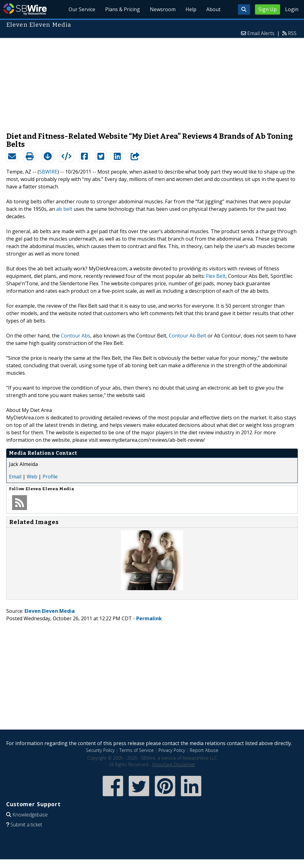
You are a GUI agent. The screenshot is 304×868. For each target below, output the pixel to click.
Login (292, 9)
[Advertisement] (152, 82)
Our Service (82, 9)
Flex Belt (216, 276)
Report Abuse (204, 750)
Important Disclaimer (174, 764)
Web (32, 477)
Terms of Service (137, 750)
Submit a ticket (26, 825)
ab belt (64, 209)
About (213, 9)
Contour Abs (76, 336)
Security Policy (100, 750)
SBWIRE (48, 172)
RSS (292, 33)
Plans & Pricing (123, 9)
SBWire (25, 9)
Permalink (149, 618)
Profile (50, 477)
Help (191, 9)
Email (15, 477)
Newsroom (163, 9)
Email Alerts (261, 33)
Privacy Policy (172, 750)
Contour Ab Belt (188, 336)
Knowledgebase (30, 815)
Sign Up (268, 9)
